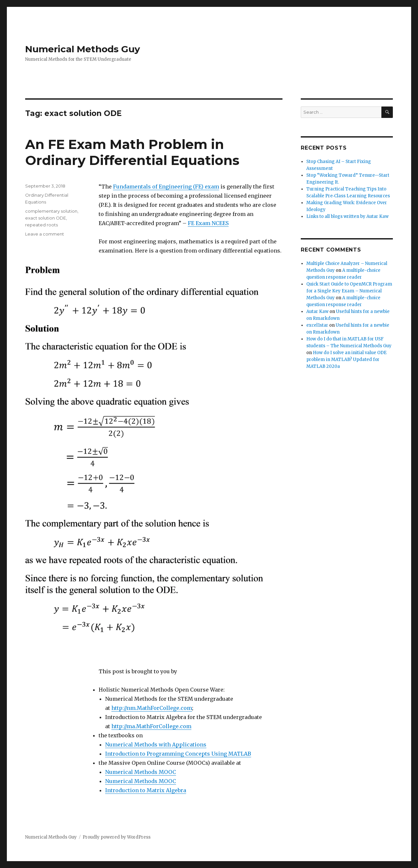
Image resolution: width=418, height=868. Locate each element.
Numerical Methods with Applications (156, 745)
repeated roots (41, 225)
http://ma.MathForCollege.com (151, 726)
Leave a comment (45, 234)
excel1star (317, 325)
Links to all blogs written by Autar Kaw (347, 216)
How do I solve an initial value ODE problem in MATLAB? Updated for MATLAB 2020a (346, 360)
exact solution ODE (46, 218)
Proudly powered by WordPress (117, 837)
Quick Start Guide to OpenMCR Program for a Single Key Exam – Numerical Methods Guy (349, 291)
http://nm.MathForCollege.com (152, 708)
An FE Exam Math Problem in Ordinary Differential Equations (132, 152)
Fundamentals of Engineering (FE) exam (166, 187)
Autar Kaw (317, 311)
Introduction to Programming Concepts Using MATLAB (178, 754)
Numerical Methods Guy (83, 49)
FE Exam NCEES (208, 223)
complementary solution (51, 211)
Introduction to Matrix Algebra (146, 790)
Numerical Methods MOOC (141, 772)
